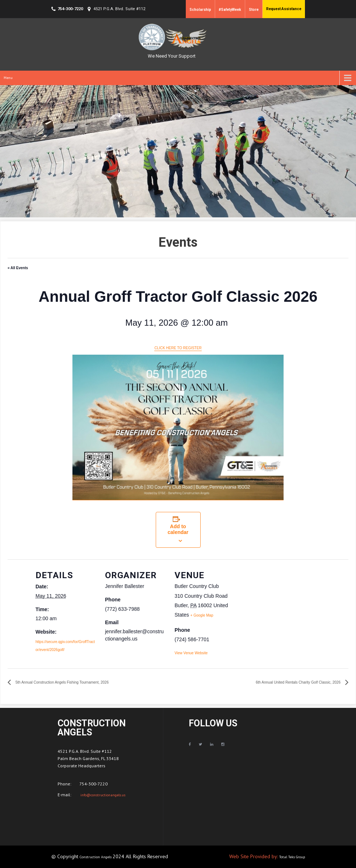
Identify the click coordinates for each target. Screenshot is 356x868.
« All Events (18, 268)
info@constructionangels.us (102, 795)
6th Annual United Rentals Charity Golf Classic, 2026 (299, 682)
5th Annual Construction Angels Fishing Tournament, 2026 (62, 682)
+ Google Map (202, 615)
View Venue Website (191, 653)
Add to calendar (178, 529)
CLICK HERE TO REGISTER (178, 348)
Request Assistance (284, 9)
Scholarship (200, 10)
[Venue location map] (282, 609)
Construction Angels (96, 857)
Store (254, 10)
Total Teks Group (292, 857)
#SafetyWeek (230, 10)
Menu (8, 78)
